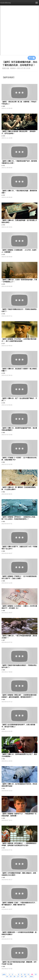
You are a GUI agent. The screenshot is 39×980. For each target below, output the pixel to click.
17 (18, 976)
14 (7, 976)
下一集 (32, 58)
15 (11, 976)
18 (22, 976)
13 (36, 974)
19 (25, 976)
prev (4, 974)
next (31, 976)
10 (25, 974)
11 (28, 974)
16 (14, 976)
